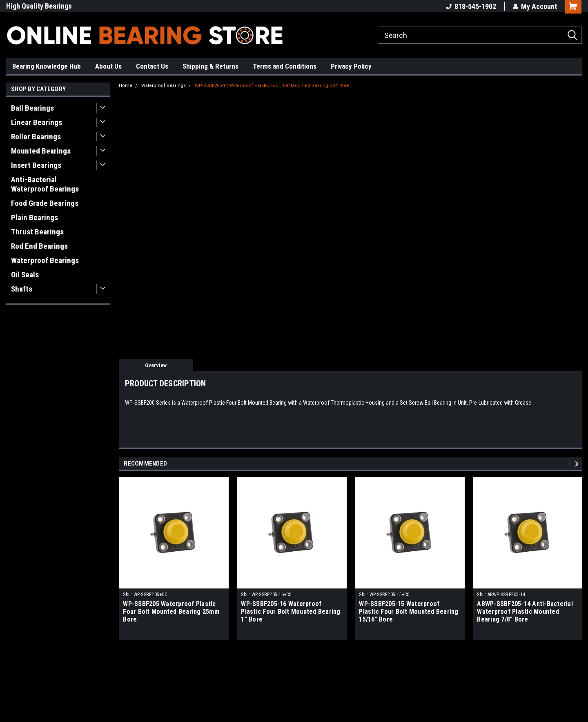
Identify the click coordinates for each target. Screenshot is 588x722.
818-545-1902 (471, 6)
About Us (108, 66)
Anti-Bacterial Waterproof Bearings (45, 184)
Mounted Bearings (41, 151)
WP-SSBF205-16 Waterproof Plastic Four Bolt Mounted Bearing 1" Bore (291, 612)
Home (126, 86)
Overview (156, 365)
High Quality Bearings (39, 6)
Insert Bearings (36, 165)
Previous (571, 464)
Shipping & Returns (210, 66)
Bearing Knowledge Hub (47, 66)
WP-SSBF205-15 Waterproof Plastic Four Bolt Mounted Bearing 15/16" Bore (409, 612)
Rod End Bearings (39, 246)
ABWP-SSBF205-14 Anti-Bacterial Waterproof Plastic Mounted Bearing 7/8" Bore (525, 612)
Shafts (22, 289)
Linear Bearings (37, 122)
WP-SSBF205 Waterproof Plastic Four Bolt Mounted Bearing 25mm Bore (171, 612)
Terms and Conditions (285, 66)
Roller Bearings (36, 137)
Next (578, 464)
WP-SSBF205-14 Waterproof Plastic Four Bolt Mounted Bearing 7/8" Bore (272, 86)
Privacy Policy (351, 66)
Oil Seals (25, 275)
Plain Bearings (35, 217)
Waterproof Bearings (45, 260)
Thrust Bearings (37, 232)
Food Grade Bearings (45, 203)
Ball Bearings (32, 108)
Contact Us (152, 66)
